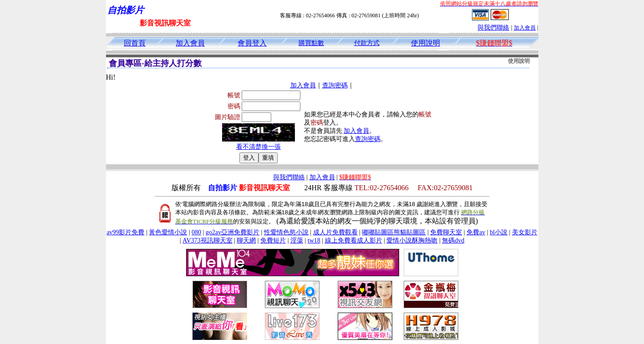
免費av (476, 232)
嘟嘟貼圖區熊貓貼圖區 (394, 232)
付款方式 (367, 43)
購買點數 (311, 43)
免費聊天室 (446, 232)
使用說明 (426, 43)
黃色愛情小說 (168, 232)
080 (196, 232)
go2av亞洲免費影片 (233, 232)
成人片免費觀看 (335, 232)
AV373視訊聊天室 (207, 240)
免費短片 (273, 240)
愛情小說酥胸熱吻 (412, 240)
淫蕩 (297, 240)
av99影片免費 (125, 232)
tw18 (314, 240)
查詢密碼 (335, 85)
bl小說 (499, 232)
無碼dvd (453, 240)
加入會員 (525, 28)
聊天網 (246, 240)
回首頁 (135, 43)
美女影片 (525, 232)
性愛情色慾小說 (286, 232)
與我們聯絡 (493, 28)
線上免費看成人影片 (354, 240)
